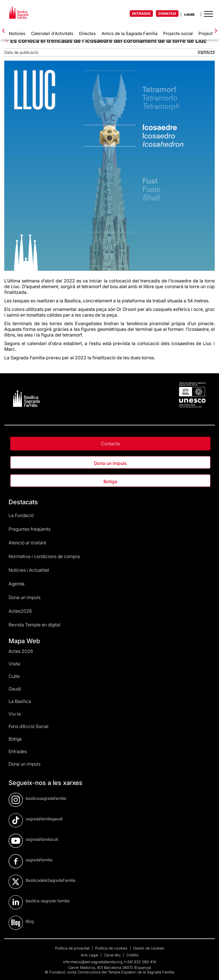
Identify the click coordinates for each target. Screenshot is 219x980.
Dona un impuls (110, 463)
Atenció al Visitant (27, 543)
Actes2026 (20, 611)
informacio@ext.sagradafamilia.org (93, 962)
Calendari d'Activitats (52, 33)
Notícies (17, 33)
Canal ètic (113, 955)
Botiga (110, 481)
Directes (87, 33)
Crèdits (132, 955)
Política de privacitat (73, 948)
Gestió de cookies (149, 948)
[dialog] (208, 969)
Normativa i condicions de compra (44, 556)
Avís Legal (90, 955)
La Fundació (21, 515)
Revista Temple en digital (35, 625)
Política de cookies (112, 948)
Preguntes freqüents (30, 529)
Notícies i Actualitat (29, 570)
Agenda (17, 584)
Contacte (110, 444)
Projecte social (178, 33)
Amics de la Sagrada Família (129, 33)
